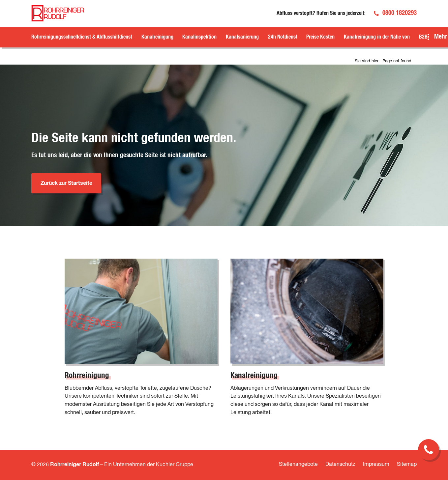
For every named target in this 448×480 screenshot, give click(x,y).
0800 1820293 (400, 13)
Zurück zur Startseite (66, 183)
